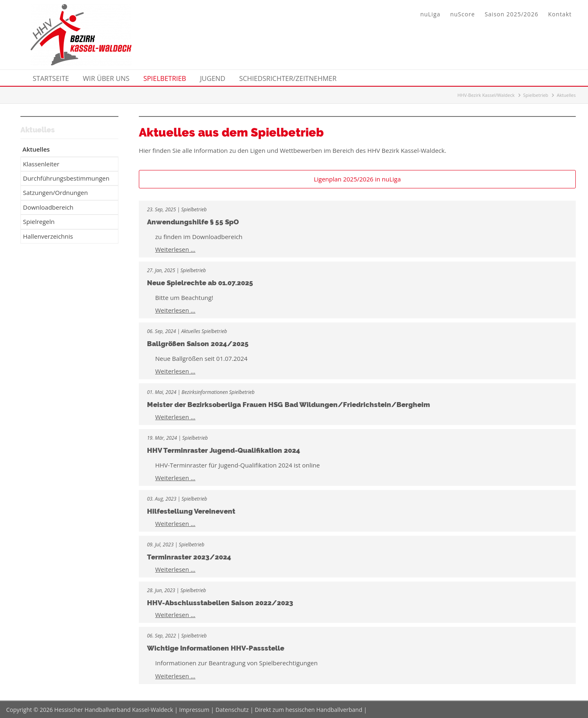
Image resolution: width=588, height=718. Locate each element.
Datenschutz (232, 710)
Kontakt (560, 14)
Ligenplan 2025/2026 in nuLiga (357, 179)
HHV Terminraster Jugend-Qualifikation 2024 (224, 450)
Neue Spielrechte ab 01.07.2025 (200, 283)
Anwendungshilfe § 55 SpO (193, 222)
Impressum (194, 710)
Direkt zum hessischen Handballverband (308, 710)
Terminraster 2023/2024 (189, 557)
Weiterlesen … (175, 249)
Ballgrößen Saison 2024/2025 (198, 344)
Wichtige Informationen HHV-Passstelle (216, 648)
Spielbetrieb (536, 95)
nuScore (462, 14)
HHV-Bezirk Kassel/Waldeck (486, 95)
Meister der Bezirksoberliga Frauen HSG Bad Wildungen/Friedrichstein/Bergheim (288, 405)
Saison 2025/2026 (511, 14)
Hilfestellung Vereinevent (191, 511)
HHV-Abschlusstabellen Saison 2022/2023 (220, 603)
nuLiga (430, 14)
